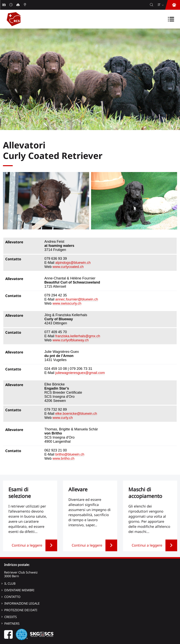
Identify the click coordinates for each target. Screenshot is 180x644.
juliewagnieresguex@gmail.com (80, 373)
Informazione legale (22, 603)
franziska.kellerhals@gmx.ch (78, 336)
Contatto (12, 597)
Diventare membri (19, 590)
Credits (11, 617)
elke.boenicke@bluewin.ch (76, 414)
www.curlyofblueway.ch (71, 340)
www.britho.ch (64, 458)
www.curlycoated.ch (68, 267)
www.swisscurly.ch (67, 303)
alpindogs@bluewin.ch (73, 263)
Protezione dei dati (21, 610)
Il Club (10, 583)
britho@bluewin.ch (70, 454)
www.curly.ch (63, 418)
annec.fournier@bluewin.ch (77, 299)
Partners (12, 623)
